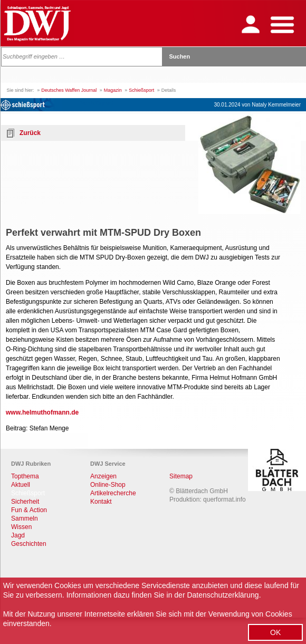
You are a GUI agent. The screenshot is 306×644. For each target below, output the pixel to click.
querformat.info (224, 499)
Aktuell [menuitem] (21, 485)
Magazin (113, 90)
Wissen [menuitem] (21, 527)
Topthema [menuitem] (25, 476)
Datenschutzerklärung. (224, 595)
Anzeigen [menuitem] (103, 476)
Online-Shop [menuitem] (108, 485)
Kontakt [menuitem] (101, 502)
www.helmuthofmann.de (42, 412)
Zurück (30, 133)
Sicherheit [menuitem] (25, 502)
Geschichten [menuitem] (29, 544)
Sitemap (181, 476)
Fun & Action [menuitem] (29, 510)
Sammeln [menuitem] (25, 518)
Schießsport (141, 90)
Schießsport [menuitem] (28, 493)
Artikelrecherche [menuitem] (113, 493)
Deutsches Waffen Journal (69, 90)
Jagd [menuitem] (18, 535)
